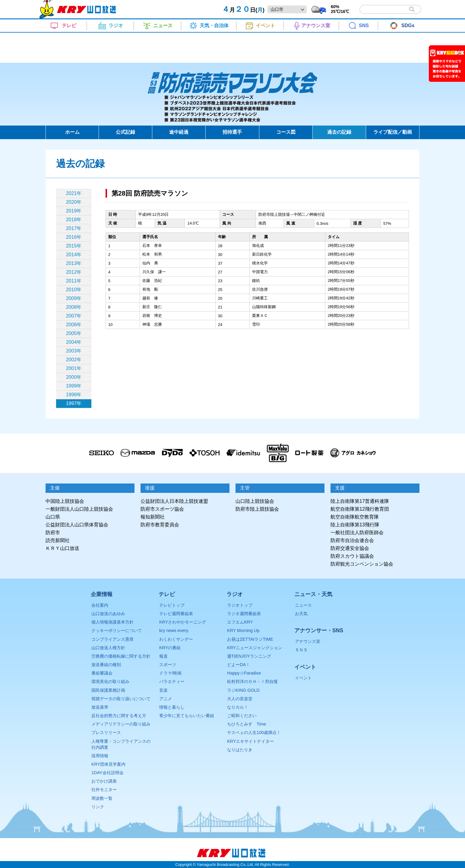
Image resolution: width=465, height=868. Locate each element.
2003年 (74, 351)
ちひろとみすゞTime (247, 724)
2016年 (74, 237)
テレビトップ (172, 605)
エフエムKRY (240, 622)
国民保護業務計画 (108, 690)
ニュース (303, 605)
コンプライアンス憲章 (112, 639)
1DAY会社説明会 (108, 773)
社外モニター (104, 790)
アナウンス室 (308, 641)
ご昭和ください (242, 716)
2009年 (74, 298)
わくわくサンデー (176, 639)
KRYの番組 (170, 648)
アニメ (166, 699)
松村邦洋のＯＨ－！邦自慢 (252, 681)
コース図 (286, 132)
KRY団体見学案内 (108, 764)
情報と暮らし (172, 707)
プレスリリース (106, 732)
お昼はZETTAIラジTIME (250, 639)
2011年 (74, 281)
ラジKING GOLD (243, 690)
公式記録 (125, 132)
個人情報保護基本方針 (112, 622)
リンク (98, 807)
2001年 (74, 368)
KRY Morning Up (243, 630)
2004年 (74, 342)
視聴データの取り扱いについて (121, 699)
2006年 (74, 325)
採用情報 (100, 756)
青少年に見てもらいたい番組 (187, 716)
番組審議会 (102, 673)
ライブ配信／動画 (393, 132)
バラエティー (172, 681)
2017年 (74, 228)
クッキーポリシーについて (117, 630)
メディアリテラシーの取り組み (121, 724)
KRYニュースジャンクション (255, 648)
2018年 (74, 220)
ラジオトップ (240, 605)
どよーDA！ (239, 665)
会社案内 (100, 605)
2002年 (74, 360)
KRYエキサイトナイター (250, 741)
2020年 (74, 202)
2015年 (74, 246)
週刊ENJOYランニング (249, 656)
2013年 (74, 263)
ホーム (72, 132)
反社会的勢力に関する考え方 (119, 716)
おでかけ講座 (104, 781)
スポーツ (168, 665)
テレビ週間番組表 (176, 614)
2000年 (74, 377)
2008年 (74, 307)
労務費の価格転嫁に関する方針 (121, 656)
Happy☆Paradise (244, 673)
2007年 (74, 316)
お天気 (301, 614)
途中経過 (179, 132)
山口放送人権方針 (108, 648)
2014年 (74, 255)
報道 (163, 656)
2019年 (74, 211)
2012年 (74, 272)
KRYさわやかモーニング (183, 622)
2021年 (74, 193)
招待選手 (232, 132)
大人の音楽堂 (240, 699)
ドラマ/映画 (170, 673)
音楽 (163, 690)
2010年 (74, 290)
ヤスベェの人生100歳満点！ (254, 732)
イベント (303, 678)
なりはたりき (240, 750)
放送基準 (100, 707)
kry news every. (174, 630)
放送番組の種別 (106, 665)
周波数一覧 (102, 798)
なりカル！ (238, 707)
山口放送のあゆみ (108, 614)
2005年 (74, 333)
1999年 (74, 386)
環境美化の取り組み (110, 681)
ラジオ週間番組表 (244, 614)
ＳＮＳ (301, 650)
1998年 (74, 395)
